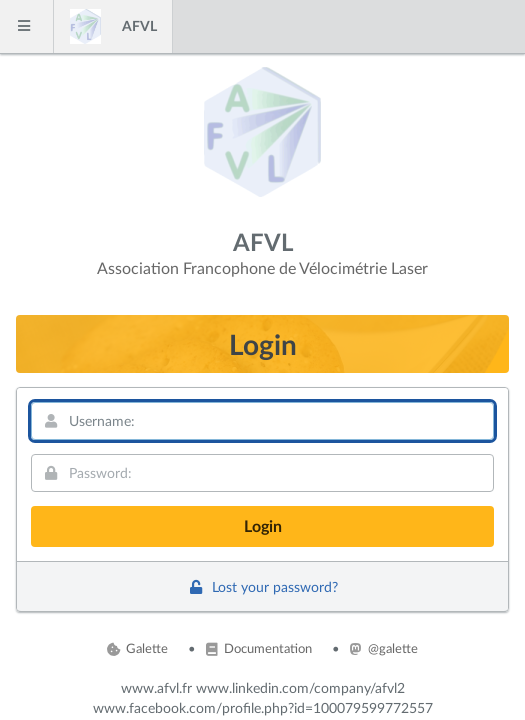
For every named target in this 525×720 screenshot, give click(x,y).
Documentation (259, 648)
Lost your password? (262, 586)
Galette (137, 648)
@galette (384, 648)
